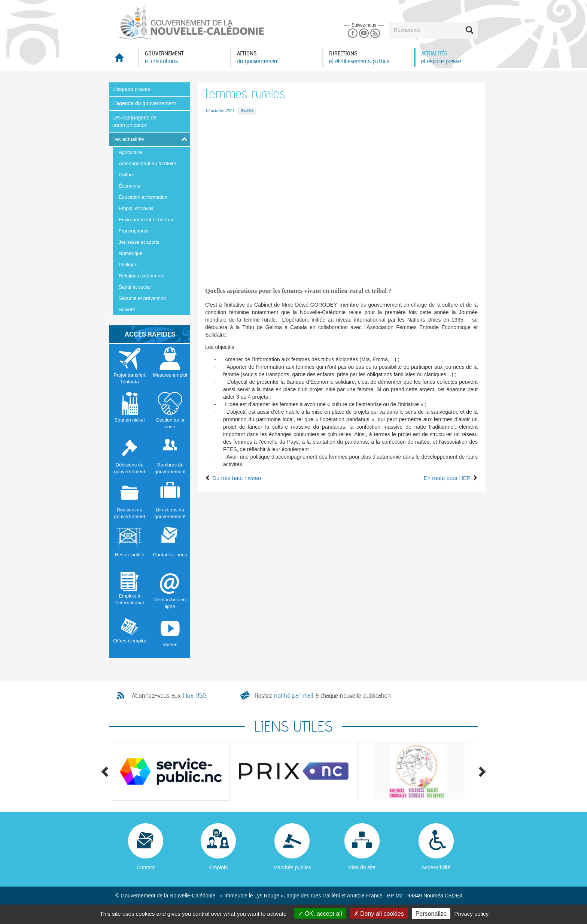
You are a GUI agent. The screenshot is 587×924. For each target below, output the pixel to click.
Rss (375, 34)
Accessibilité (436, 867)
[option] (171, 771)
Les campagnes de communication (134, 121)
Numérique (131, 253)
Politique (128, 265)
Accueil (124, 60)
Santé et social (135, 287)
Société (127, 309)
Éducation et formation (143, 197)
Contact (146, 867)
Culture (127, 175)
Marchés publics (292, 867)
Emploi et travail (136, 208)
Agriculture (130, 152)
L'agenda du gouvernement (144, 103)
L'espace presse (131, 89)
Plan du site (362, 867)
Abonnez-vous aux (169, 696)
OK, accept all (320, 914)
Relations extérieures (142, 276)
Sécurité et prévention (142, 298)
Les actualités (128, 139)
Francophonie (134, 231)
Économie (130, 186)
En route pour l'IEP (451, 478)
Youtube (364, 34)
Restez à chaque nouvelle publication (323, 695)
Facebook (352, 34)
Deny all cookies (379, 914)
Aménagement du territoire (147, 163)
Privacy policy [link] (472, 914)
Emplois (218, 867)
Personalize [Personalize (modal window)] (431, 914)
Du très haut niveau (233, 478)
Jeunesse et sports (139, 242)
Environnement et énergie (147, 220)
